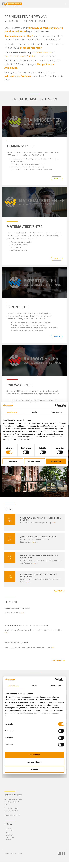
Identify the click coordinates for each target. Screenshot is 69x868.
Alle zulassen (56, 461)
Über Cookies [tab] (57, 412)
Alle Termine (57, 660)
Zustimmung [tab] (12, 412)
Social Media (10, 831)
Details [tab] (35, 412)
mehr (56, 178)
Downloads (9, 828)
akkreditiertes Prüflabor (18, 76)
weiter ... (54, 523)
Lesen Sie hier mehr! (31, 48)
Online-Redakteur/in (42, 52)
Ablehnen (13, 461)
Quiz (7, 833)
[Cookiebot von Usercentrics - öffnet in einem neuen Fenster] (57, 406)
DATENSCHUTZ (11, 837)
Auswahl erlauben (34, 461)
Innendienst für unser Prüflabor (20, 56)
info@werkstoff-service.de (12, 815)
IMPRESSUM (10, 835)
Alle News (58, 591)
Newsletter (9, 840)
